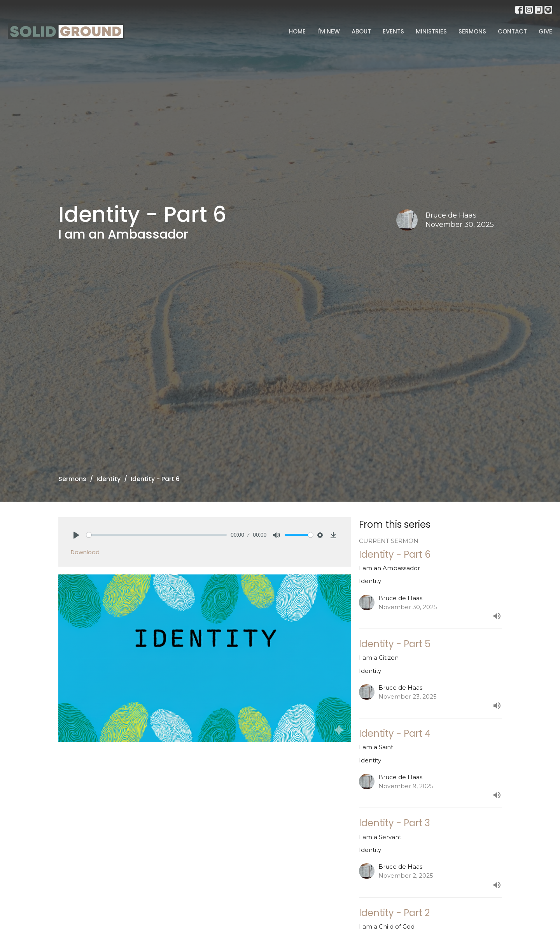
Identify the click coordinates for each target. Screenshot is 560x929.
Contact (512, 31)
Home (297, 31)
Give (545, 31)
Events (393, 31)
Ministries (431, 31)
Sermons (472, 31)
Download (85, 552)
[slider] (157, 535)
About (361, 31)
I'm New (329, 31)
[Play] (76, 535)
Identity (108, 479)
